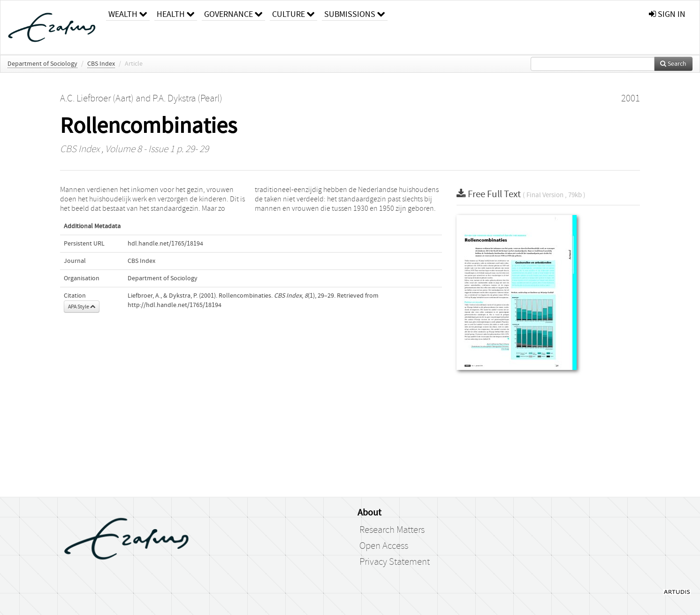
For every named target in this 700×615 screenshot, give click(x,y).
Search (673, 64)
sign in (667, 14)
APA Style (82, 307)
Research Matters (392, 530)
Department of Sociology (42, 64)
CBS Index (101, 64)
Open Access (384, 546)
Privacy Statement (395, 562)
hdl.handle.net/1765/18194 (165, 244)
